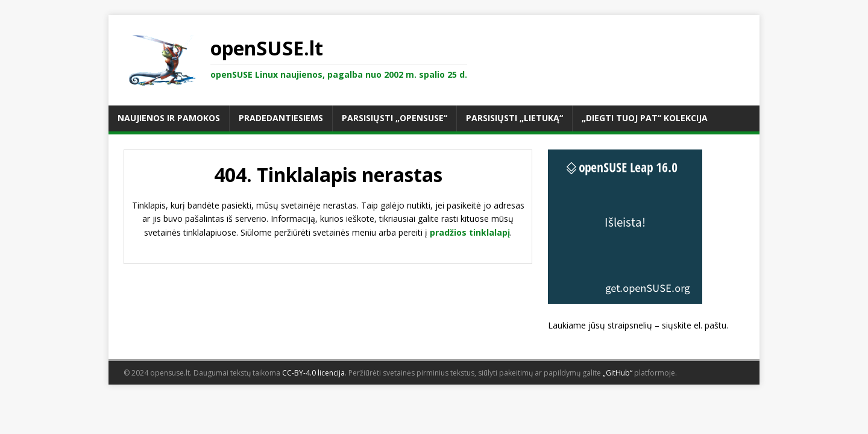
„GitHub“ (618, 373)
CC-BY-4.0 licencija (313, 373)
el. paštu (710, 325)
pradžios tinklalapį (470, 232)
